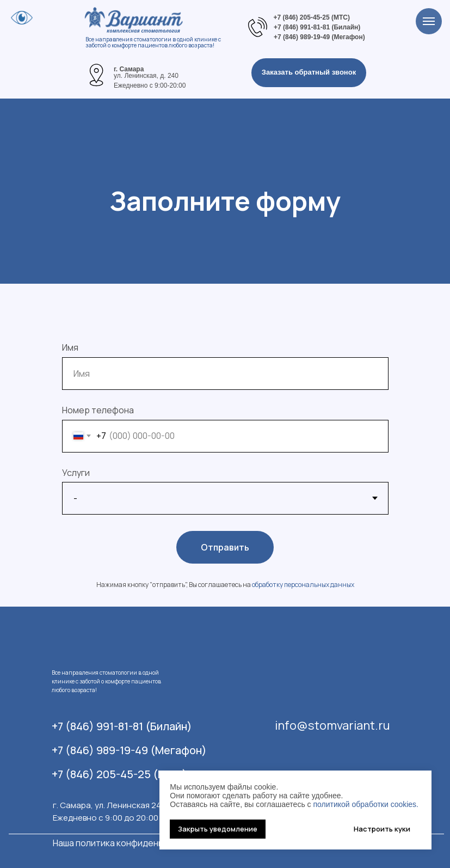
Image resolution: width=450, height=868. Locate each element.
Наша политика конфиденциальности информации (158, 843)
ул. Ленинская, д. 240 (146, 76)
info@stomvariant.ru (332, 725)
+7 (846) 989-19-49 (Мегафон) (129, 750)
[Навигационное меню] (429, 21)
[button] (309, 73)
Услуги (76, 473)
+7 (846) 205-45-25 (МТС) (119, 774)
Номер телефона (98, 410)
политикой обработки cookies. (366, 804)
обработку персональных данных (303, 585)
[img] (96, 75)
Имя (70, 347)
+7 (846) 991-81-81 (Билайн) (122, 726)
